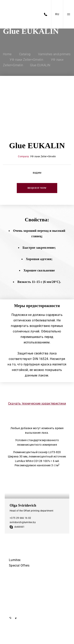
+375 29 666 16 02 (20, 518)
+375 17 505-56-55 (22, 583)
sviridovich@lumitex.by (23, 522)
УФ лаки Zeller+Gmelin (43, 156)
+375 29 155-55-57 (22, 589)
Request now (37, 188)
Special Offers (19, 565)
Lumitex (15, 560)
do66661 (17, 527)
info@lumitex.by (20, 608)
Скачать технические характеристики (37, 403)
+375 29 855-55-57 (22, 594)
